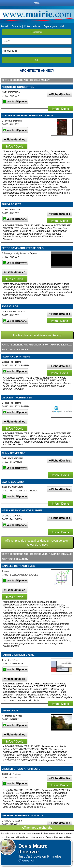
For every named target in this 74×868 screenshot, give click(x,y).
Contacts (16, 26)
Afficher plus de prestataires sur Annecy (37, 335)
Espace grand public (54, 26)
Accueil (4, 26)
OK (37, 60)
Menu (37, 3)
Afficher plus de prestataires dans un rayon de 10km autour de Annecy (37, 543)
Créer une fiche (32, 26)
